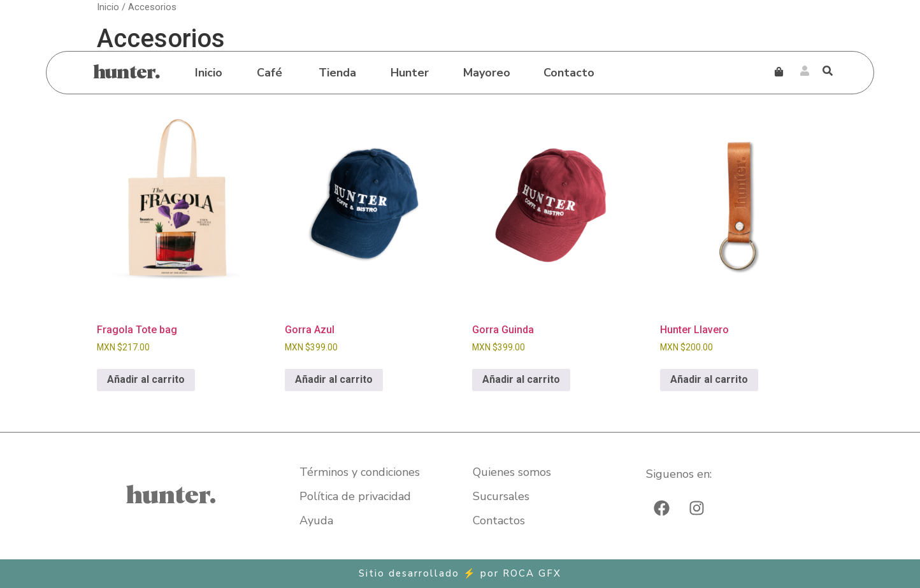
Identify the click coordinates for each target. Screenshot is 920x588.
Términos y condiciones (360, 472)
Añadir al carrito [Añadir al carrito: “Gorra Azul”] (334, 379)
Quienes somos (512, 472)
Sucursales (501, 496)
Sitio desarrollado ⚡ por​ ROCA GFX (460, 573)
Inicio (209, 73)
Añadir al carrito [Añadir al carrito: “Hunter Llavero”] (709, 379)
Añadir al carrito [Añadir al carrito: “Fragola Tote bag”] (146, 379)
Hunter (410, 73)
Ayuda (316, 520)
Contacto (569, 73)
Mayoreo (487, 73)
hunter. (127, 73)
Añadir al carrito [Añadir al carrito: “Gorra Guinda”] (521, 379)
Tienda (337, 73)
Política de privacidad (355, 496)
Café (270, 73)
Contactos (499, 520)
